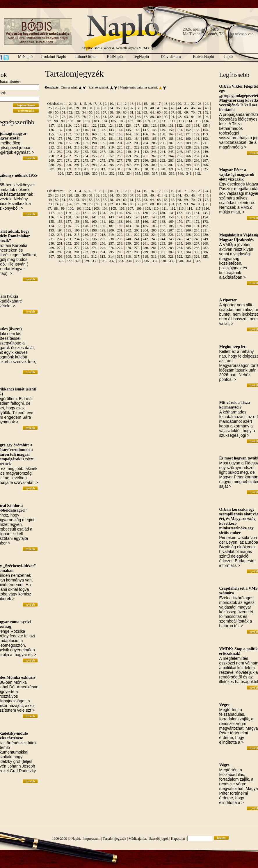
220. (120, 147)
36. (125, 108)
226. (171, 147)
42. (166, 108)
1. (65, 104)
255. (94, 156)
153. (197, 130)
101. (80, 121)
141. (94, 130)
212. (52, 147)
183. (129, 139)
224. (154, 147)
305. (197, 165)
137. (60, 130)
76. (71, 117)
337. (155, 174)
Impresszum (92, 839)
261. (146, 156)
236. (94, 152)
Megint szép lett (233, 347)
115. (199, 121)
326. (61, 174)
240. (129, 152)
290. (69, 165)
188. (171, 139)
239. (120, 152)
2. (71, 104)
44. (180, 108)
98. (57, 121)
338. (164, 174)
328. (78, 174)
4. (80, 104)
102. (88, 121)
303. (180, 165)
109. (148, 121)
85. (132, 117)
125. (120, 125)
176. (69, 139)
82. (112, 117)
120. (77, 125)
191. (197, 139)
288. (52, 165)
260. (137, 156)
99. (63, 121)
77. (78, 117)
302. (171, 165)
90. (166, 117)
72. (207, 112)
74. (57, 117)
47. (200, 108)
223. (146, 147)
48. (207, 108)
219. (112, 147)
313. (103, 169)
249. (205, 152)
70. (193, 112)
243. (154, 152)
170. (180, 134)
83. (119, 117)
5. (86, 104)
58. (112, 112)
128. (146, 125)
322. (180, 169)
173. (205, 134)
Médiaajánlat (138, 839)
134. (197, 125)
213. (60, 147)
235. (86, 152)
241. (137, 152)
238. (112, 152)
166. (146, 134)
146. (137, 130)
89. (159, 117)
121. (86, 125)
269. (52, 160)
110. (156, 121)
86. (139, 117)
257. (112, 156)
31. (91, 108)
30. (84, 108)
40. (153, 108)
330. (95, 174)
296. (120, 165)
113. (182, 121)
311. (86, 169)
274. (94, 160)
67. (173, 112)
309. (69, 169)
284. (180, 160)
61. (132, 112)
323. (188, 169)
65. (159, 112)
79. (91, 117)
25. (50, 108)
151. (180, 130)
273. (86, 160)
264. (171, 156)
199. (103, 143)
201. (120, 143)
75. (64, 117)
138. (69, 130)
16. (153, 104)
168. (163, 134)
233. (69, 152)
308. (60, 169)
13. (132, 104)
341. (189, 174)
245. (171, 152)
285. (189, 160)
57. (105, 112)
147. (146, 130)
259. (129, 156)
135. (205, 125)
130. (163, 125)
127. (137, 125)
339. (172, 174)
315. (120, 169)
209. (189, 143)
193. (52, 143)
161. (103, 134)
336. (146, 174)
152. (189, 130)
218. (103, 147)
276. (112, 160)
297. (129, 165)
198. (94, 143)
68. (180, 112)
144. (120, 130)
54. (84, 112)
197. (86, 143)
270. (60, 160)
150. (171, 130)
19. (173, 104)
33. (105, 108)
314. (112, 169)
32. (98, 108)
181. (112, 139)
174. (52, 139)
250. (52, 156)
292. (86, 165)
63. (146, 112)
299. (146, 165)
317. (137, 169)
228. (189, 147)
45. (187, 108)
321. (171, 169)
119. (69, 125)
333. (121, 174)
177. (77, 139)
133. (188, 125)
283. (171, 160)
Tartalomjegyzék (114, 839)
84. (125, 117)
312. (94, 169)
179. (94, 139)
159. (86, 134)
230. (205, 147)
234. (77, 152)
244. (163, 152)
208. (180, 143)
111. (165, 121)
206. (163, 143)
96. (207, 117)
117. (52, 125)
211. (206, 143)
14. (139, 104)
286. (197, 160)
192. (205, 139)
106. (122, 121)
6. (91, 104)
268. (205, 156)
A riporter (228, 300)
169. (171, 134)
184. (137, 139)
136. (52, 130)
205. (154, 143)
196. (78, 143)
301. (163, 165)
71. (200, 112)
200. (112, 143)
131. (171, 125)
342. (198, 174)
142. (103, 130)
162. (112, 134)
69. (187, 112)
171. (189, 134)
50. (57, 112)
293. (94, 165)
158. (77, 134)
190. (189, 139)
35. (119, 108)
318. (146, 169)
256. (103, 156)
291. (77, 165)
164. (129, 134)
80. (98, 117)
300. (154, 165)
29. (78, 108)
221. (129, 147)
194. (60, 143)
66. (166, 112)
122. (94, 125)
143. (112, 130)
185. (146, 139)
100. (71, 121)
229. (197, 147)
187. (163, 139)
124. (111, 125)
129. (154, 125)
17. (159, 104)
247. (189, 152)
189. (180, 139)
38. (139, 108)
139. (77, 130)
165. (137, 134)
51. (64, 112)
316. (129, 169)
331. (104, 174)
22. (193, 104)
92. (180, 117)
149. (163, 130)
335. (138, 174)
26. (57, 108)
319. (154, 169)
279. (137, 160)
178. (86, 139)
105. (114, 121)
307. (52, 169)
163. (120, 134)
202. (129, 143)
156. (60, 134)
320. (163, 169)
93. (187, 117)
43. (173, 108)
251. (60, 156)
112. (173, 121)
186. (154, 139)
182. (120, 139)
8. (101, 104)
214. (69, 147)
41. (159, 108)
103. (97, 121)
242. (146, 152)
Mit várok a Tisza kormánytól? (235, 405)
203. (137, 143)
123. (103, 125)
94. (193, 117)
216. (86, 147)
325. (205, 169)
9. (106, 104)
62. (139, 112)
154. (205, 130)
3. (75, 104)
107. (131, 121)
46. (193, 108)
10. (112, 104)
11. (119, 104)
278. (129, 160)
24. (207, 104)
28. (71, 108)
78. (84, 117)
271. (69, 160)
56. (98, 112)
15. (146, 104)
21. (187, 104)
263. (163, 156)
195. (69, 143)
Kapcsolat (178, 839)
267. (197, 156)
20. (180, 104)
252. (69, 156)
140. (86, 130)
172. (197, 134)
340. (181, 174)
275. (103, 160)
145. (129, 130)
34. (112, 108)
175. (60, 139)
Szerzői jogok (159, 839)
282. (163, 160)
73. (50, 117)
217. (94, 147)
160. (94, 134)
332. (112, 174)
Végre (225, 705)
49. (50, 112)
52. (71, 112)
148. (154, 130)
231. (52, 152)
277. (120, 160)
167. (154, 134)
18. (166, 104)
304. (189, 165)
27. (64, 108)
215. (77, 147)
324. (197, 169)
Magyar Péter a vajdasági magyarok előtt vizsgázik (237, 175)
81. (105, 117)
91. (173, 117)
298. (137, 165)
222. (137, 147)
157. (69, 134)
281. (154, 160)
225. (163, 147)
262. (154, 156)
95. (200, 117)
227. (180, 147)
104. (105, 121)
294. (103, 165)
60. (125, 112)
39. (146, 108)
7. (96, 104)
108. (139, 121)
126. (128, 125)
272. (77, 160)
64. (153, 112)
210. (197, 143)
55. (91, 112)
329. (87, 174)
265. (180, 156)
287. (205, 160)
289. (60, 165)
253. (77, 156)
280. (146, 160)
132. (180, 125)
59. (119, 112)
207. (171, 143)
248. (197, 152)
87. (146, 117)
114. (190, 121)
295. (112, 165)
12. (125, 104)
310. (78, 169)
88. (153, 117)
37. (132, 108)
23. (200, 104)
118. (60, 125)
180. (103, 139)
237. (103, 152)
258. (120, 156)
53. (78, 112)
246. (180, 152)
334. (130, 174)
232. (60, 152)
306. (205, 165)
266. (189, 156)
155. (52, 134)
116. (207, 121)
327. (70, 174)
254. (86, 156)
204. (146, 143)
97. (50, 121)
